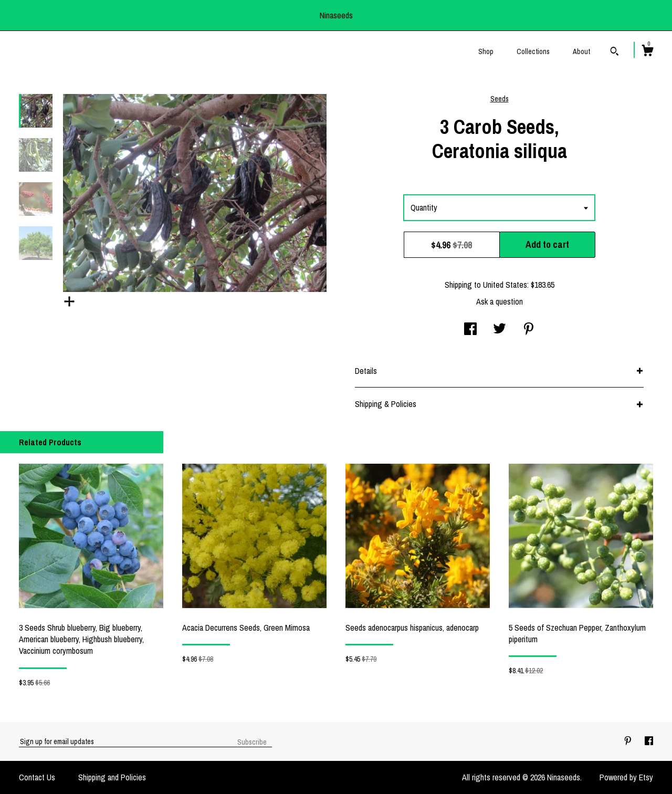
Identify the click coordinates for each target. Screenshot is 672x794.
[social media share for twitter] (500, 330)
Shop (486, 51)
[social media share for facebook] (470, 330)
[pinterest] (629, 741)
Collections (533, 51)
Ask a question (500, 301)
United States (505, 285)
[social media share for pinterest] (529, 330)
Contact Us (37, 777)
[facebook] (649, 741)
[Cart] (647, 52)
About (581, 51)
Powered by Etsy (626, 777)
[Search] (615, 53)
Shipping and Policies (112, 777)
